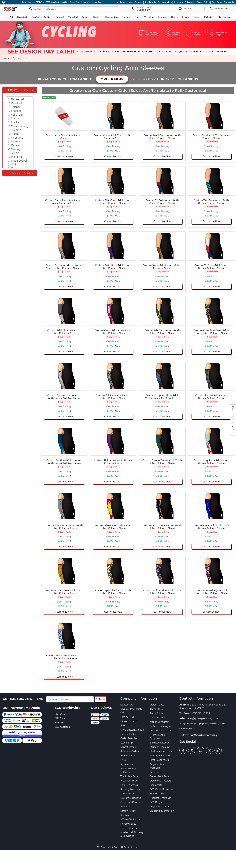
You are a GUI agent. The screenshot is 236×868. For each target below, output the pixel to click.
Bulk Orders (190, 2)
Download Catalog (160, 781)
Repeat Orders (203, 2)
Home (6, 58)
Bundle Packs (128, 734)
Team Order (157, 713)
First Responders (159, 760)
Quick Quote (157, 705)
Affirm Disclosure (130, 819)
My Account (122, 2)
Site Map (125, 815)
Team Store (156, 709)
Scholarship (156, 772)
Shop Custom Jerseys (132, 730)
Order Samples (136, 2)
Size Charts (156, 785)
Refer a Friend (158, 718)
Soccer (15, 119)
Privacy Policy (128, 824)
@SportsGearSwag (205, 735)
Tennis (15, 153)
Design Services (165, 2)
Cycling (17, 58)
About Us (126, 807)
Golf (13, 165)
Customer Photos (130, 802)
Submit (101, 699)
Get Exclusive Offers (23, 699)
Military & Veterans (160, 756)
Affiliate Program (160, 722)
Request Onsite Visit (161, 798)
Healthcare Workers (161, 751)
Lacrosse (17, 142)
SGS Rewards (157, 794)
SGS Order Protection (162, 789)
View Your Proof (129, 781)
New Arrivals (150, 2)
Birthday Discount (160, 743)
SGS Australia (62, 727)
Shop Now (178, 2)
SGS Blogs (156, 802)
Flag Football (19, 161)
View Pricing (64, 146)
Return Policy (128, 811)
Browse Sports (20, 90)
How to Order (128, 756)
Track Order (217, 2)
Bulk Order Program (161, 726)
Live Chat (191, 729)
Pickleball (17, 157)
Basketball (18, 99)
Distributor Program (162, 731)
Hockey (16, 122)
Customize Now (64, 156)
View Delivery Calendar (128, 770)
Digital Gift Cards (160, 807)
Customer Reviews (131, 798)
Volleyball (17, 115)
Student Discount (160, 747)
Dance (15, 145)
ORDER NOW (112, 79)
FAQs (123, 760)
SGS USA (60, 714)
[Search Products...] (73, 9)
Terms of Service (130, 828)
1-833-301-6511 (200, 713)
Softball (16, 107)
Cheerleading (20, 126)
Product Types (20, 173)
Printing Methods (130, 789)
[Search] (31, 8)
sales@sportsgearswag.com (202, 718)
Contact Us (229, 2)
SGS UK (59, 723)
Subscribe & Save (159, 776)
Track (14, 134)
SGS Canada (61, 718)
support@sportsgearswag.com (207, 724)
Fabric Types (127, 794)
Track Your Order (130, 776)
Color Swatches (129, 785)
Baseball (16, 103)
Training (16, 130)
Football (16, 111)
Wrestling (17, 138)
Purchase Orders (233, 420)
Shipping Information (162, 811)
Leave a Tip (127, 743)
